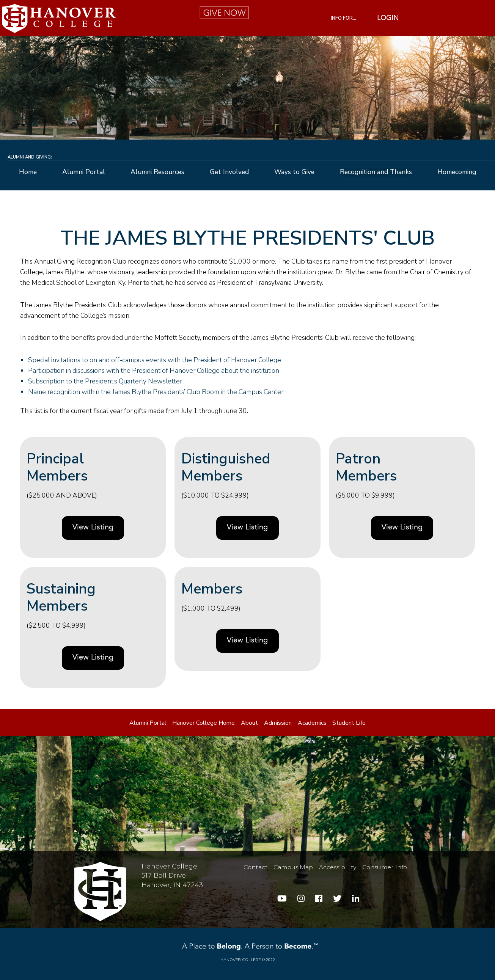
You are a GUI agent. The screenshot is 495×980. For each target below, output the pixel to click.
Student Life (349, 723)
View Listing (93, 528)
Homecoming (457, 172)
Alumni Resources (157, 172)
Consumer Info (385, 867)
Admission (278, 723)
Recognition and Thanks (376, 172)
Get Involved (229, 172)
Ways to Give (294, 172)
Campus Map (293, 867)
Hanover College (240, 960)
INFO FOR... (343, 18)
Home (28, 172)
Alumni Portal (84, 172)
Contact (256, 867)
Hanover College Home (203, 723)
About (249, 723)
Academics (312, 723)
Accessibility (338, 867)
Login (388, 18)
